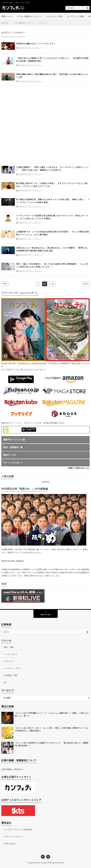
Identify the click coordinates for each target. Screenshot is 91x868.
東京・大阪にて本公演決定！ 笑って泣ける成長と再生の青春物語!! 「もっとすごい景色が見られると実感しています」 (52, 265)
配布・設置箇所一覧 (13, 447)
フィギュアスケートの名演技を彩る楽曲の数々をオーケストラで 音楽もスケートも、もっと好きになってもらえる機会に (52, 217)
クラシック (9, 661)
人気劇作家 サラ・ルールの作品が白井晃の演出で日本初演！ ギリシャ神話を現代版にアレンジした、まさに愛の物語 (53, 233)
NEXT (86, 284)
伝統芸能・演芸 (11, 675)
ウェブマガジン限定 (54, 16)
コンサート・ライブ (13, 668)
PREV (5, 284)
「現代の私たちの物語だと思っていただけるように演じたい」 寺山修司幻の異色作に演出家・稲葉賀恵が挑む (52, 60)
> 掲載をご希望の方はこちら (78, 468)
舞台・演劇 (9, 647)
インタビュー (37, 48)
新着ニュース (7, 16)
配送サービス (10, 455)
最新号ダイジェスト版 (14, 440)
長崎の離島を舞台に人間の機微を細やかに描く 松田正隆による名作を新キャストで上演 (52, 76)
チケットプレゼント (13, 463)
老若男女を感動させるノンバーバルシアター (36, 44)
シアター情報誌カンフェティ (29, 16)
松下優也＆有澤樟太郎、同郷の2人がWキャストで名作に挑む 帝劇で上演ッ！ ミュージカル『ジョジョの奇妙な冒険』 (53, 201)
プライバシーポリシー (13, 837)
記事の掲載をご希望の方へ (13, 769)
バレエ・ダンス (11, 654)
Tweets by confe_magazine (13, 561)
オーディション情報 (75, 16)
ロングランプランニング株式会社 (18, 830)
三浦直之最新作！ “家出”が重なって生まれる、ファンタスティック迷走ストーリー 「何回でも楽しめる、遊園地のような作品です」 (52, 169)
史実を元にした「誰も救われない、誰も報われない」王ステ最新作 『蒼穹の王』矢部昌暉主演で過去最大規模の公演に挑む (52, 249)
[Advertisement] (45, 125)
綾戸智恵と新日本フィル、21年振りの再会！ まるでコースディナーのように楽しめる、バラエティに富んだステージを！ (53, 185)
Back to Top (45, 614)
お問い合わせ (10, 844)
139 (53, 284)
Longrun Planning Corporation (53, 863)
